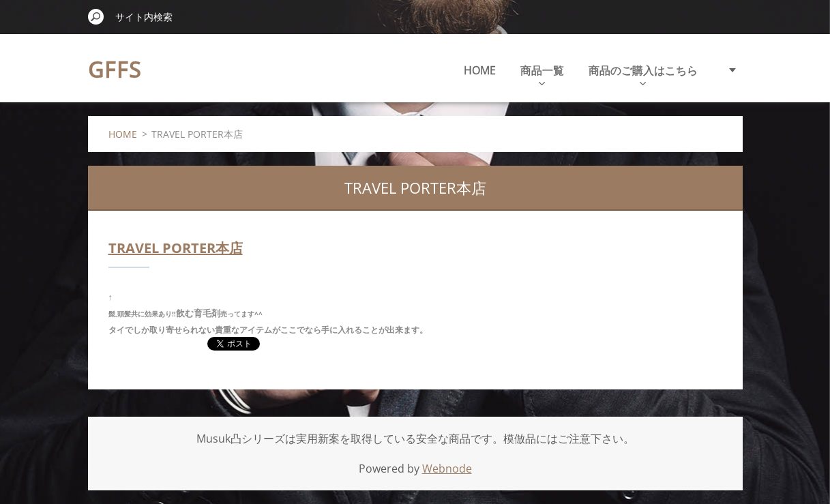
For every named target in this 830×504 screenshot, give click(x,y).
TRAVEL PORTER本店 (176, 248)
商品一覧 (542, 74)
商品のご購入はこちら (643, 74)
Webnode (447, 469)
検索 (96, 16)
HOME (480, 70)
